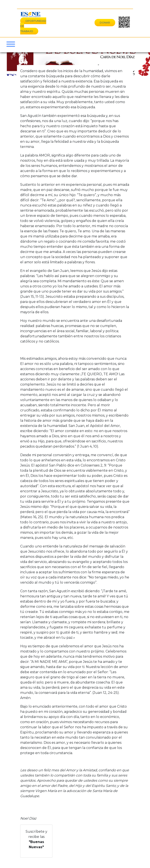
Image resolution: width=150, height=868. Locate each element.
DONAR (105, 22)
